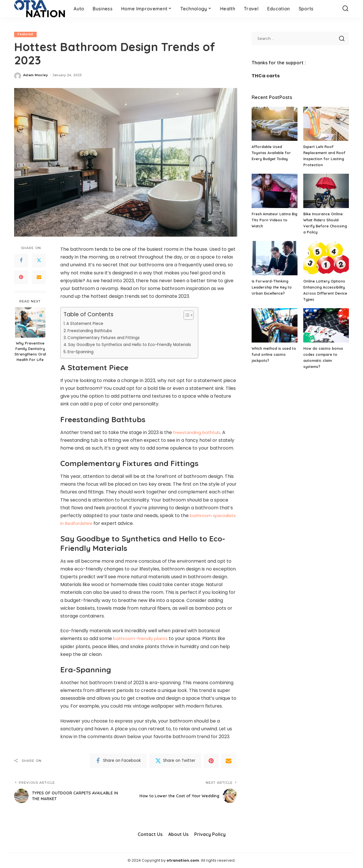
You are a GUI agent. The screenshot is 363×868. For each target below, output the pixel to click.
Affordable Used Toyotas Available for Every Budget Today (272, 153)
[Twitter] (39, 261)
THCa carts (266, 76)
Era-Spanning (83, 352)
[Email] (39, 277)
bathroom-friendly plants (142, 639)
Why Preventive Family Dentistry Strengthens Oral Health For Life (30, 352)
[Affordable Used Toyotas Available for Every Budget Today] (274, 124)
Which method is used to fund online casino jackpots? (272, 354)
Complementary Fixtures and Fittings (107, 338)
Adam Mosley (36, 75)
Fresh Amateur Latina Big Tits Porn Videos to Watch (273, 220)
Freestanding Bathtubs (91, 331)
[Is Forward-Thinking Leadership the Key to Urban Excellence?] (274, 258)
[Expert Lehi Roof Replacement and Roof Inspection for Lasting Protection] (326, 124)
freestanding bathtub (198, 432)
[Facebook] (21, 261)
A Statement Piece (86, 324)
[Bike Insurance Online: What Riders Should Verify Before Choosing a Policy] (326, 191)
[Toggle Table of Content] (193, 315)
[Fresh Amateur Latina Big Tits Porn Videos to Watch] (274, 191)
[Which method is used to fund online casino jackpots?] (274, 325)
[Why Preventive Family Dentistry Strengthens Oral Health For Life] (30, 323)
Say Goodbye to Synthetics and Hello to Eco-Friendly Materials (134, 345)
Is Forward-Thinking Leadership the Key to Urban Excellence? (272, 287)
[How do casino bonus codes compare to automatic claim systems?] (326, 325)
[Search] (345, 9)
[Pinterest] (21, 277)
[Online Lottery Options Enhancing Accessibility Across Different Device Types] (326, 258)
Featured (26, 34)
